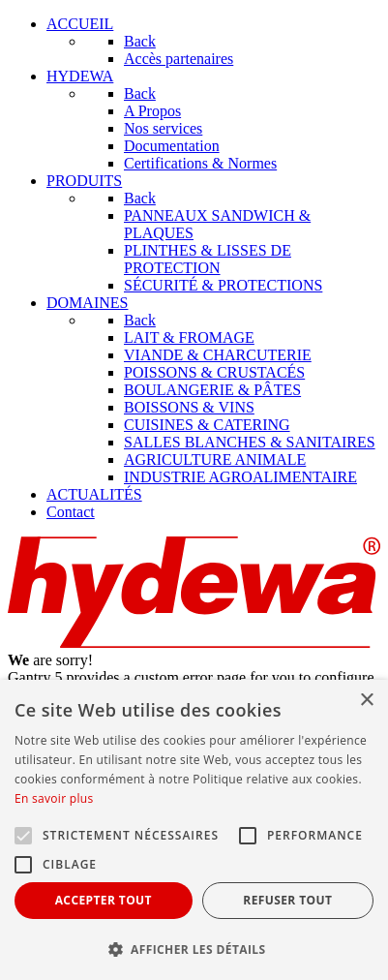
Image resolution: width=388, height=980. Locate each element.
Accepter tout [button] (104, 900)
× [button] (366, 701)
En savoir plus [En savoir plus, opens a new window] (54, 798)
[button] (194, 949)
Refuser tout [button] (287, 900)
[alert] (194, 830)
